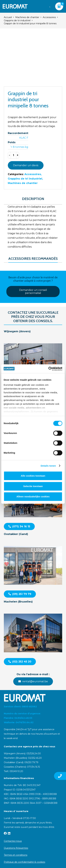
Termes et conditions (16, 855)
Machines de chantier (27, 17)
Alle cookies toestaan (33, 476)
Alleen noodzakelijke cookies (33, 496)
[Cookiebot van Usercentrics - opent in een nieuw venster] (48, 369)
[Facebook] (5, 833)
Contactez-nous (13, 841)
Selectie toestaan (33, 486)
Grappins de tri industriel (17, 20)
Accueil (8, 17)
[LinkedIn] (9, 833)
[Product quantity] (13, 155)
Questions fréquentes (16, 848)
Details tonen (48, 466)
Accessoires (49, 17)
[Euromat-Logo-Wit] (15, 6)
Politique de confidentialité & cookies (24, 862)
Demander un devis (26, 165)
